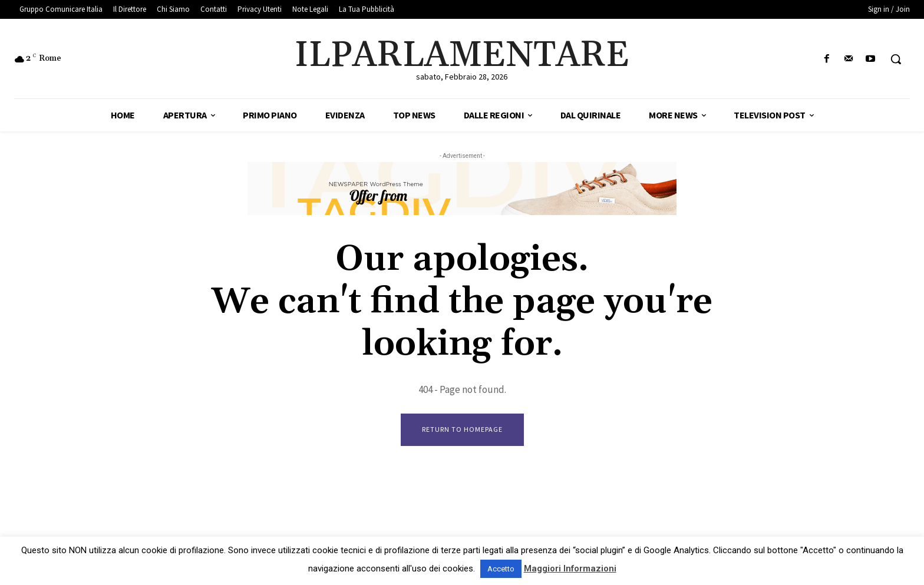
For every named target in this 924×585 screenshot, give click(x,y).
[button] (896, 59)
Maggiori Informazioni (570, 569)
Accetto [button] (501, 569)
